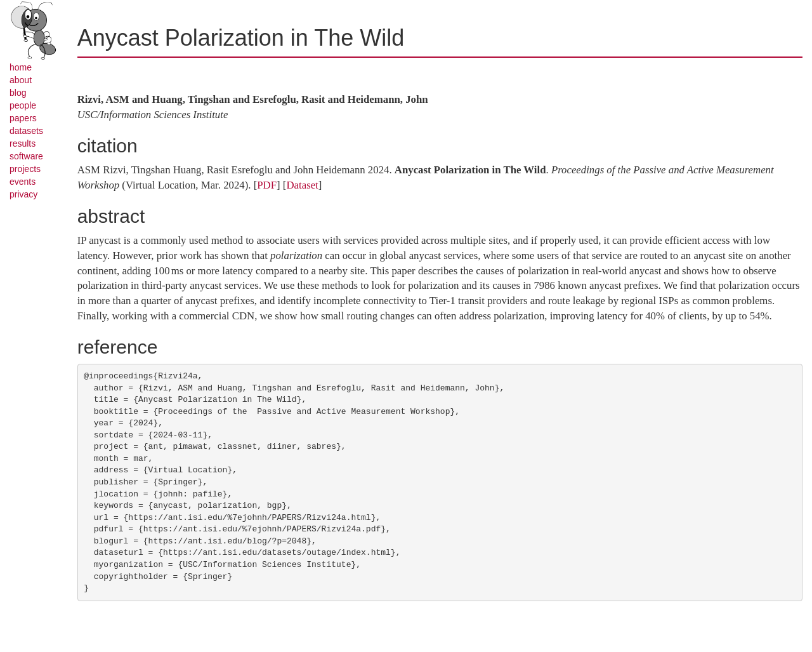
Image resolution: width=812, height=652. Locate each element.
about (21, 80)
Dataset (302, 185)
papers (23, 118)
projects (25, 169)
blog (18, 93)
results (23, 143)
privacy (23, 194)
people (23, 105)
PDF (267, 185)
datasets (26, 131)
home (21, 67)
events (23, 182)
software (26, 156)
